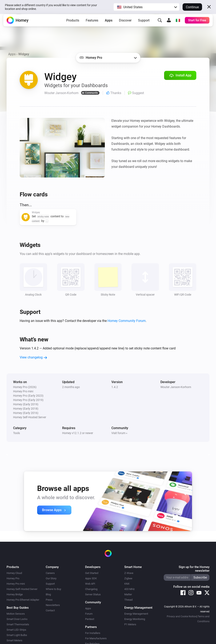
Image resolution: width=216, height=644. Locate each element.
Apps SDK (91, 578)
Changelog (91, 589)
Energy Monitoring (135, 619)
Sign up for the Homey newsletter (194, 569)
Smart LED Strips (16, 630)
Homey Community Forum (127, 321)
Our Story (51, 578)
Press (49, 600)
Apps (109, 24)
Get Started (92, 573)
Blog (48, 594)
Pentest (90, 619)
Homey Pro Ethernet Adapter (23, 600)
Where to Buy (53, 589)
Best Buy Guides (18, 608)
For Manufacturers (96, 638)
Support (144, 24)
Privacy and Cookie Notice (181, 616)
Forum (89, 614)
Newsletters (53, 605)
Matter (128, 594)
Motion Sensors (16, 614)
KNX (127, 584)
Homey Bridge (15, 594)
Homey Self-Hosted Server (22, 589)
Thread (128, 600)
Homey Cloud (14, 573)
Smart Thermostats (18, 624)
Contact (50, 610)
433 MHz (129, 589)
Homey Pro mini (16, 584)
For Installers (93, 633)
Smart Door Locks (17, 619)
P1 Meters (130, 624)
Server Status (93, 594)
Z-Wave (129, 573)
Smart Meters (14, 640)
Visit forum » (119, 433)
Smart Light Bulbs (17, 635)
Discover (125, 24)
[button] (146, 7)
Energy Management (136, 614)
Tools (17, 433)
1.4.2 (115, 387)
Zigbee (128, 578)
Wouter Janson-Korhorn (176, 387)
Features (92, 24)
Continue (192, 7)
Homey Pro (13, 578)
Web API (90, 584)
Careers (50, 573)
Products (73, 24)
